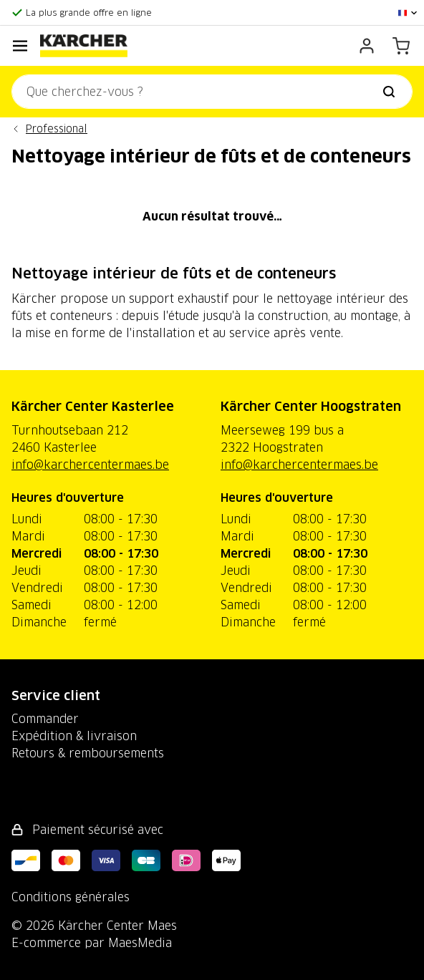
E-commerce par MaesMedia (92, 943)
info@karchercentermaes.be (90, 465)
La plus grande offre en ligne (89, 13)
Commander (45, 719)
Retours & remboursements (88, 753)
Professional (57, 129)
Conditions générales (71, 897)
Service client (56, 695)
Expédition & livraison (74, 736)
